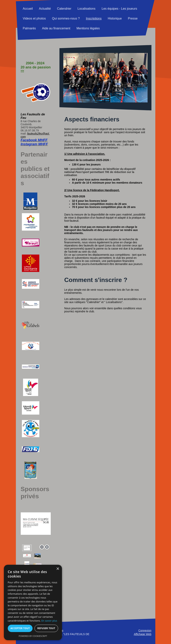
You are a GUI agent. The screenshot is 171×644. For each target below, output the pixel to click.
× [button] (58, 569)
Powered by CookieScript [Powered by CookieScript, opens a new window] (33, 636)
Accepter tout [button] (20, 628)
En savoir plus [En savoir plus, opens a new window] (49, 621)
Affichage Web (143, 634)
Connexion (145, 630)
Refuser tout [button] (46, 628)
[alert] (33, 602)
